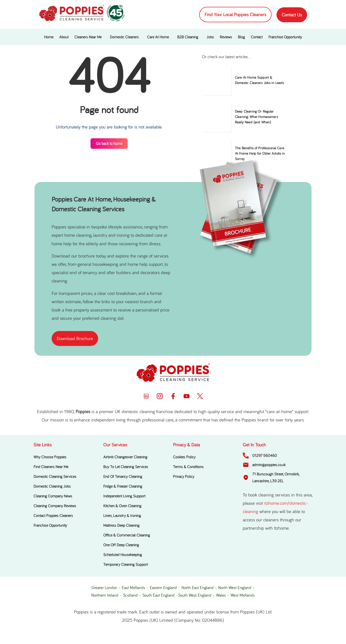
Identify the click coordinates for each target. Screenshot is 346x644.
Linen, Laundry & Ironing (122, 515)
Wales (221, 595)
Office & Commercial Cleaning (127, 535)
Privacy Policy (184, 476)
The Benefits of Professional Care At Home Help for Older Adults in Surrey (260, 153)
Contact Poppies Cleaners (53, 515)
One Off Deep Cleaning (121, 545)
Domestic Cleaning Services (55, 476)
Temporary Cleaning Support (126, 564)
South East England (159, 595)
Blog (241, 37)
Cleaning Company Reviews (55, 506)
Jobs (210, 37)
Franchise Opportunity (285, 37)
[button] (89, 37)
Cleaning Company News (53, 496)
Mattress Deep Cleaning (121, 525)
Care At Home (158, 37)
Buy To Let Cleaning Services (126, 467)
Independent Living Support (124, 496)
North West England (235, 588)
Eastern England (163, 588)
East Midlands (133, 588)
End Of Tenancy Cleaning (123, 476)
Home (49, 37)
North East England (198, 588)
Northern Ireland (105, 595)
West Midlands (243, 595)
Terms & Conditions (188, 467)
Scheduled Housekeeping (123, 555)
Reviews (226, 37)
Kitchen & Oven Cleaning (122, 506)
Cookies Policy (184, 457)
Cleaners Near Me (88, 37)
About (64, 37)
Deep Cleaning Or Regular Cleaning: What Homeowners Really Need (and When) (256, 117)
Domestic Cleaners (124, 37)
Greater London (104, 588)
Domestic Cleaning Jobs (52, 486)
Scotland (130, 595)
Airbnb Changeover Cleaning (125, 457)
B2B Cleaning (188, 37)
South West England (195, 595)
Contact (257, 37)
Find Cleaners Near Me (51, 467)
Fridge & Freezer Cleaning (123, 486)
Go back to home (109, 143)
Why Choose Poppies (50, 457)
